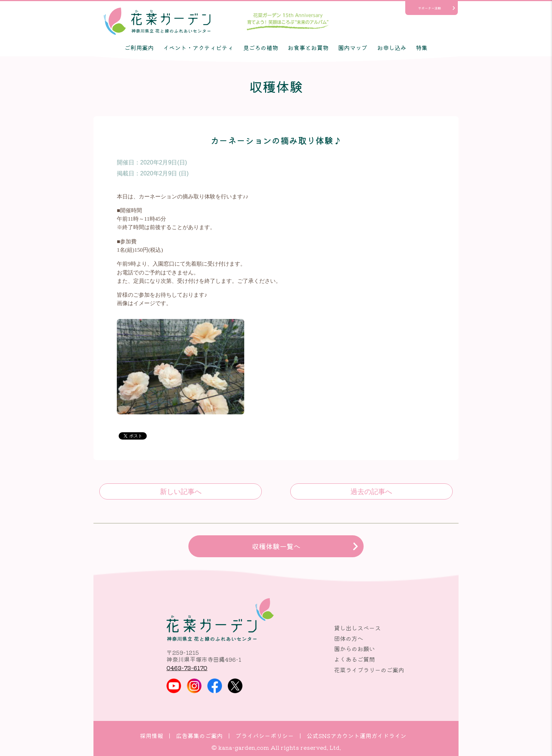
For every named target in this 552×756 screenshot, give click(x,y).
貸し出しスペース (357, 628)
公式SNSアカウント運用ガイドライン (356, 736)
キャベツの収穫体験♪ (371, 491)
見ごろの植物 (261, 48)
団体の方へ (349, 638)
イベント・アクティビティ (198, 48)
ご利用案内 (139, 48)
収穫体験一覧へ (276, 546)
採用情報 (152, 736)
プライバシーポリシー (265, 736)
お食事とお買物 (308, 48)
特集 (422, 48)
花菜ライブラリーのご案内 (369, 670)
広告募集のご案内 (199, 736)
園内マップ (353, 48)
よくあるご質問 (354, 659)
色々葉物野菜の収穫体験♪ (181, 491)
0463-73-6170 (187, 668)
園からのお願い (354, 649)
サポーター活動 (430, 8)
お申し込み (392, 48)
